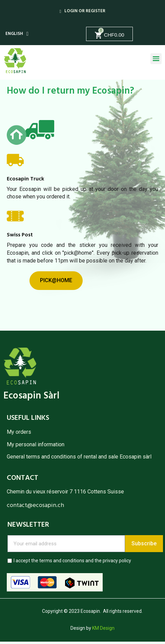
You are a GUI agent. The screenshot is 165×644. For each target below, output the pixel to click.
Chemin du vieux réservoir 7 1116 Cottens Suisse (65, 492)
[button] (56, 280)
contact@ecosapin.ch (35, 505)
